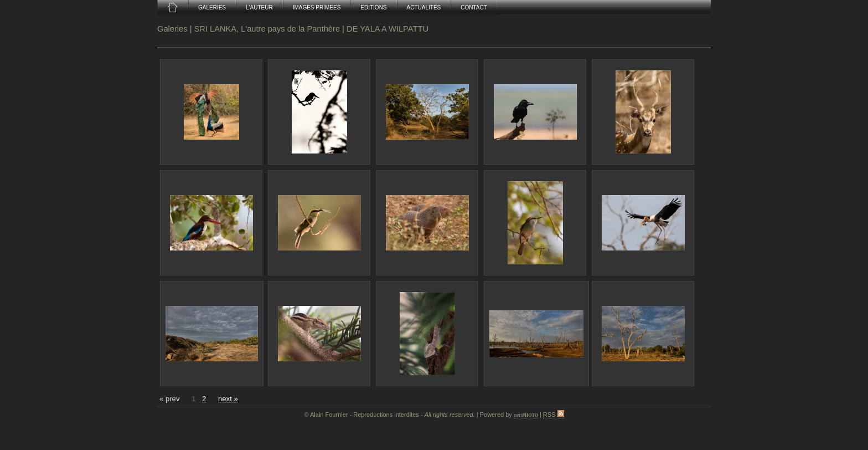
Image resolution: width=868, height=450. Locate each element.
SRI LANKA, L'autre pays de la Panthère (267, 29)
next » (228, 399)
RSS (554, 415)
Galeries (172, 29)
